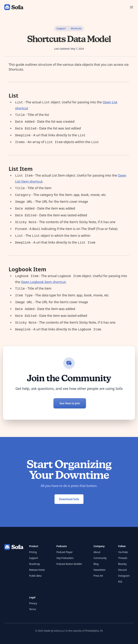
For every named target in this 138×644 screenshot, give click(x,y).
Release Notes (37, 570)
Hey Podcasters (65, 558)
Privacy (33, 603)
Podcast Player (65, 552)
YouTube (123, 552)
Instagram (124, 576)
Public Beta (35, 576)
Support (61, 28)
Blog (96, 564)
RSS (120, 582)
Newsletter (99, 570)
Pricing (33, 552)
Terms (33, 609)
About (97, 552)
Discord (122, 570)
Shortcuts (76, 28)
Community (100, 558)
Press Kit (98, 576)
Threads (123, 558)
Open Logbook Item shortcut (43, 282)
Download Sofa (69, 499)
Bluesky (122, 564)
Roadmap (34, 564)
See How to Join (70, 403)
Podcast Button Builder (69, 564)
